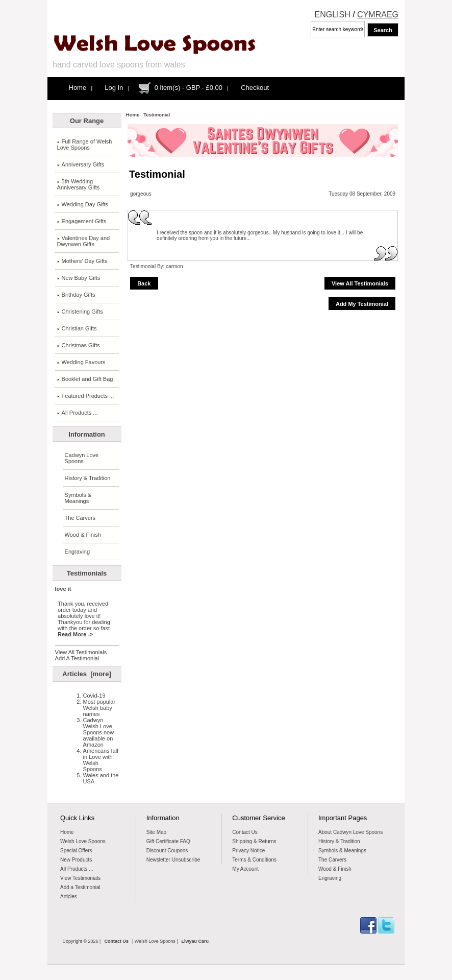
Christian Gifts (77, 328)
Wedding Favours (81, 362)
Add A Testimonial (77, 658)
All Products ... (78, 413)
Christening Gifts (80, 312)
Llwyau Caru (195, 941)
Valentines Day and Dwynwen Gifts (84, 241)
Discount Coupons (167, 851)
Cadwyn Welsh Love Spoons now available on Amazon (99, 732)
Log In (114, 88)
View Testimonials (80, 878)
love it (63, 589)
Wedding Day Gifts (83, 204)
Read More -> (75, 634)
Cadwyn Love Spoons (82, 458)
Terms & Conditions (254, 860)
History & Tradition (88, 478)
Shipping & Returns (254, 841)
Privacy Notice (248, 851)
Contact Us (245, 832)
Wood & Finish (83, 535)
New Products (76, 860)
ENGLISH (333, 15)
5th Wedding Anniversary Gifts (79, 184)
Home (78, 88)
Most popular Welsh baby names (99, 708)
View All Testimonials (81, 652)
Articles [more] (86, 674)
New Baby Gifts (79, 278)
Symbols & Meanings (78, 498)
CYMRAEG (378, 15)
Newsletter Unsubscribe (173, 860)
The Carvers (80, 518)
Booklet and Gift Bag (85, 379)
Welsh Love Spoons (83, 841)
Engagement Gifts (82, 221)
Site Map (156, 832)
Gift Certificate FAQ (168, 841)
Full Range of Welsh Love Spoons (85, 145)
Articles (69, 897)
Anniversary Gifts (81, 164)
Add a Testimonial (80, 887)
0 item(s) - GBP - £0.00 (189, 88)
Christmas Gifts (79, 345)
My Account (245, 869)
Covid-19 (94, 696)
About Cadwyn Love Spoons (350, 832)
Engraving (78, 552)
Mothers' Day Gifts (82, 261)
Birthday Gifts (76, 295)
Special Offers (76, 851)
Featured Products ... (86, 396)
